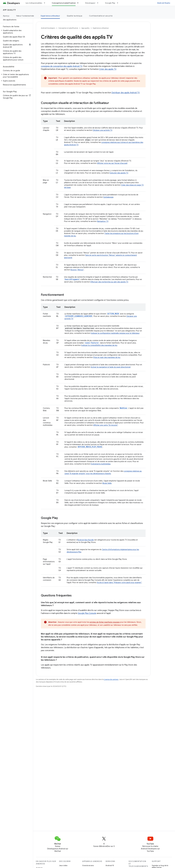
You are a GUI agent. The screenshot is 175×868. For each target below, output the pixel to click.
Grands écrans (88, 865)
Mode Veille (107, 483)
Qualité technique (75, 16)
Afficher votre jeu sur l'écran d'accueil (112, 163)
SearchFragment (72, 279)
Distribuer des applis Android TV (125, 93)
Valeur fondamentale (25, 16)
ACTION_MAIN (113, 314)
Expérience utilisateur (101, 28)
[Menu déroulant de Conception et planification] (79, 3)
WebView (123, 408)
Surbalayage (108, 197)
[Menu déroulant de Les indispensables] (46, 3)
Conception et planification (68, 28)
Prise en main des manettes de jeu (107, 357)
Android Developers (48, 28)
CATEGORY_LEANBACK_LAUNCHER (79, 316)
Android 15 (110, 865)
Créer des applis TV (108, 69)
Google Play (110, 3)
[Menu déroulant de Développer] (99, 3)
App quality (9, 10)
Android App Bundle (86, 540)
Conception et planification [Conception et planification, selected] (64, 3)
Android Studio (164, 3)
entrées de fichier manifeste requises (105, 622)
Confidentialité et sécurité (101, 16)
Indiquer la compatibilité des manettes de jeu (99, 345)
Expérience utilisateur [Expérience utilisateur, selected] (50, 16)
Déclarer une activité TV (103, 130)
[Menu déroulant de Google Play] (119, 3)
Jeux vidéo (63, 865)
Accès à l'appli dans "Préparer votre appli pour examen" (119, 582)
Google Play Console (87, 613)
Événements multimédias (101, 464)
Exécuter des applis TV (119, 173)
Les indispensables (34, 3)
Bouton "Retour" (77, 270)
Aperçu (6, 16)
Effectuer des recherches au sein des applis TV (109, 282)
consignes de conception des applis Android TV (62, 66)
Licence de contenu (111, 679)
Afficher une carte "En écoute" (106, 425)
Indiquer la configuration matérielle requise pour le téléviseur (115, 333)
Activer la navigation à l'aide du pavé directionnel (111, 367)
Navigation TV (103, 221)
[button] (16, 32)
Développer (90, 3)
